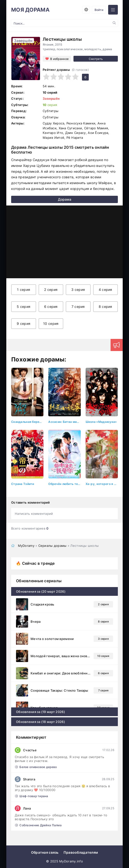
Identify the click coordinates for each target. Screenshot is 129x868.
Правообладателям (81, 852)
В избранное (59, 59)
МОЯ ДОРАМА (30, 10)
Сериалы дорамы (52, 546)
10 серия (51, 323)
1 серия (24, 290)
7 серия (78, 307)
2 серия (51, 290)
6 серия (51, 307)
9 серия (24, 323)
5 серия (24, 307)
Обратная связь (45, 852)
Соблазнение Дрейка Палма (38, 825)
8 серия (105, 307)
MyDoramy (26, 546)
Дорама (65, 199)
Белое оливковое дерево (36, 767)
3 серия (78, 290)
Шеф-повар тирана (32, 796)
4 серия (105, 290)
